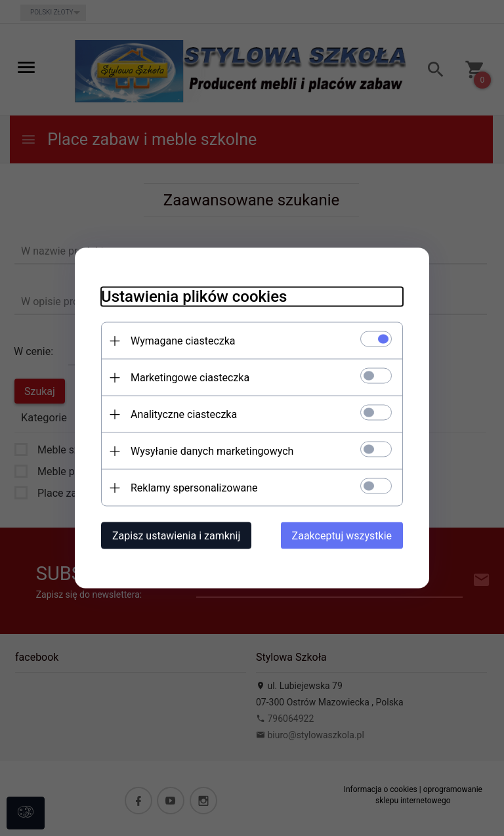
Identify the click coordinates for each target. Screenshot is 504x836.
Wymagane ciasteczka (183, 341)
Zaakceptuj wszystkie (342, 536)
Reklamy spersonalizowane (194, 488)
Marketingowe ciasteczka (190, 378)
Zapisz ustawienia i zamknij (176, 536)
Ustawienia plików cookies (194, 297)
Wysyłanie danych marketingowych (212, 451)
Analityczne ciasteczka (184, 414)
